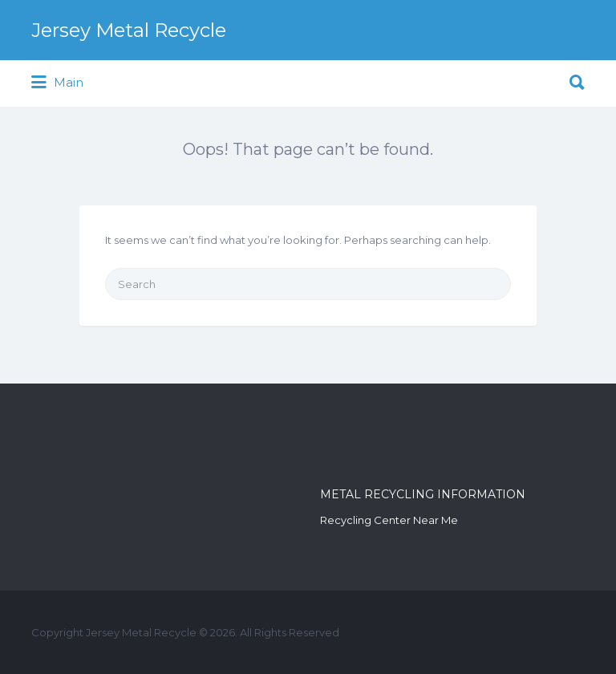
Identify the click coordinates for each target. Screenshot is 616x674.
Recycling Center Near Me (389, 520)
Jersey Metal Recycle (129, 30)
